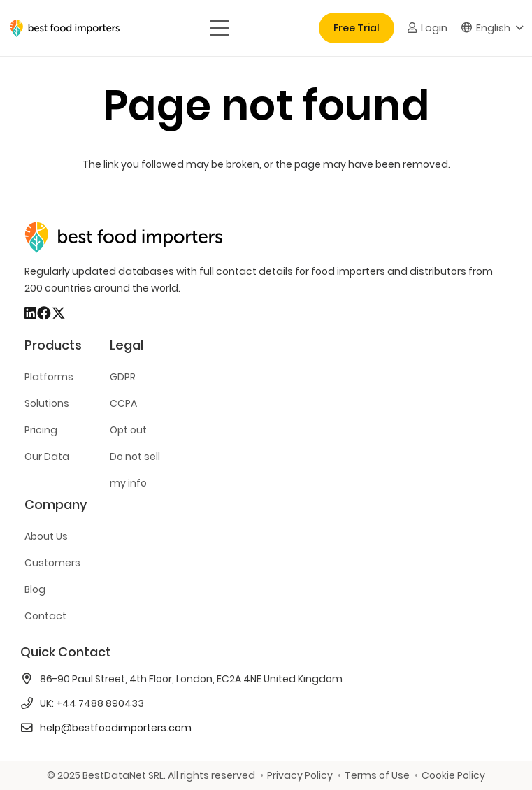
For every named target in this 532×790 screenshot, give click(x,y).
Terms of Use (377, 775)
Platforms (49, 377)
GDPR (123, 377)
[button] (219, 28)
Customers (52, 563)
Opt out (128, 430)
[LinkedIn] (30, 313)
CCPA (123, 403)
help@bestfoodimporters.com (116, 728)
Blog (35, 589)
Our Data (47, 457)
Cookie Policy (453, 775)
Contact (45, 616)
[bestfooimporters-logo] (65, 28)
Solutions (47, 403)
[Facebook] (44, 313)
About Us (46, 536)
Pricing (41, 430)
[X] (59, 313)
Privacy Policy (300, 775)
